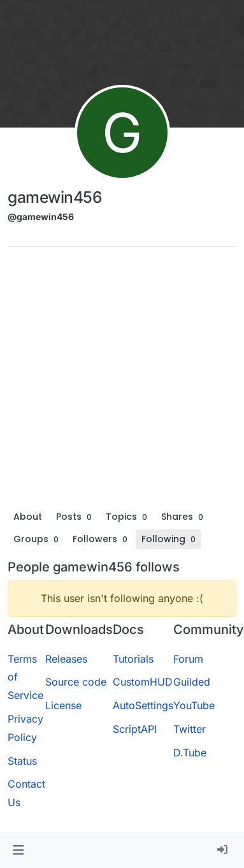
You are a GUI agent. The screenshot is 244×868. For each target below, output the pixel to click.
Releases (66, 659)
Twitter (190, 729)
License (63, 705)
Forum (188, 659)
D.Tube (190, 753)
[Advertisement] (119, 381)
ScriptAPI (135, 729)
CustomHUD (143, 682)
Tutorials (133, 659)
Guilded (192, 682)
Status (22, 761)
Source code (76, 682)
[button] (18, 850)
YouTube (194, 705)
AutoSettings (143, 705)
